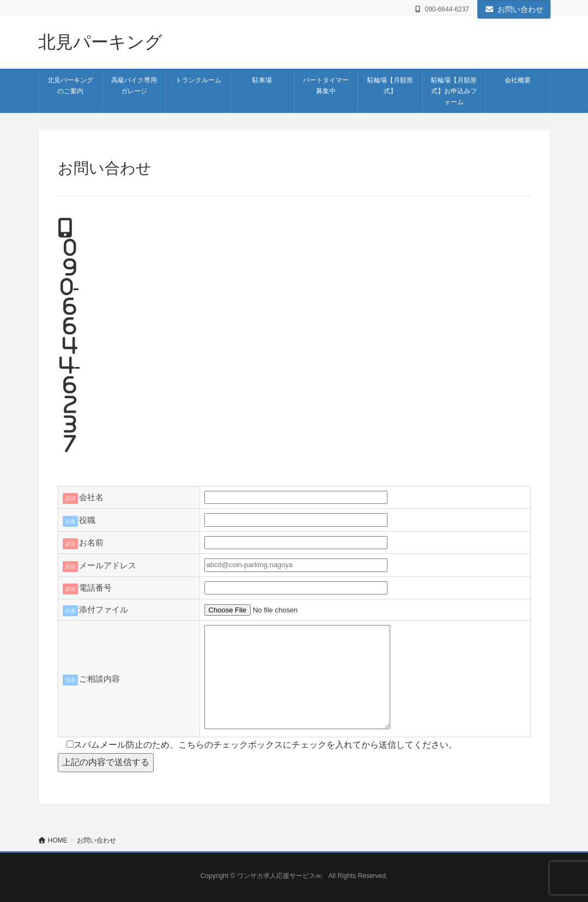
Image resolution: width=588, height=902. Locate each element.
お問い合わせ (514, 9)
